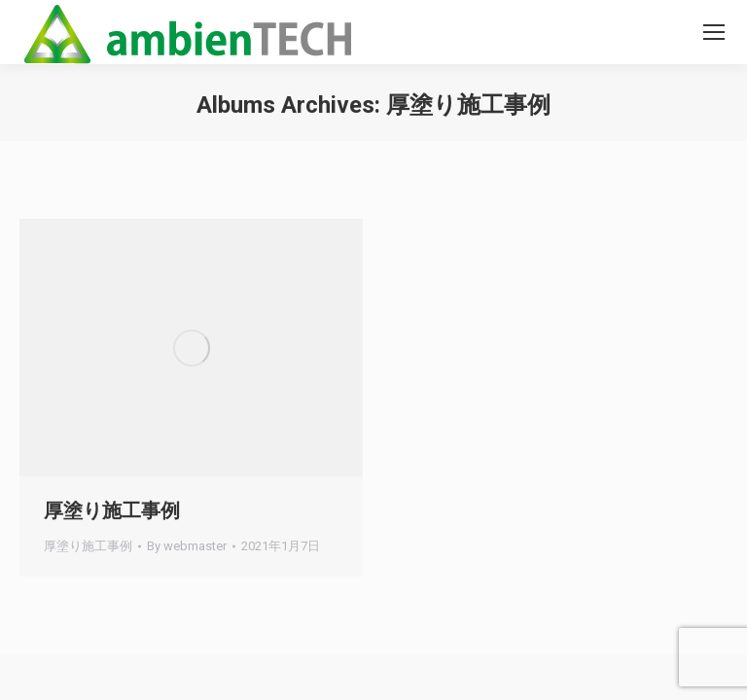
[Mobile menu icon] (714, 32)
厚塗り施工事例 (112, 510)
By (187, 546)
